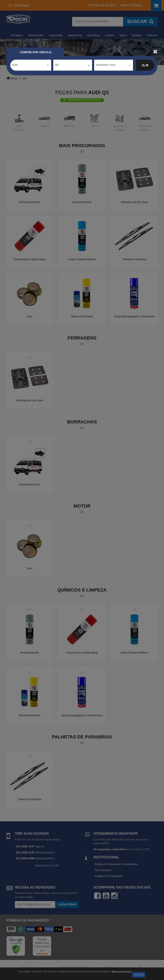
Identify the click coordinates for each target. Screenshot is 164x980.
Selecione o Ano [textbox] (106, 65)
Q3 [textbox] (57, 65)
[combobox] (31, 66)
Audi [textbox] (15, 65)
